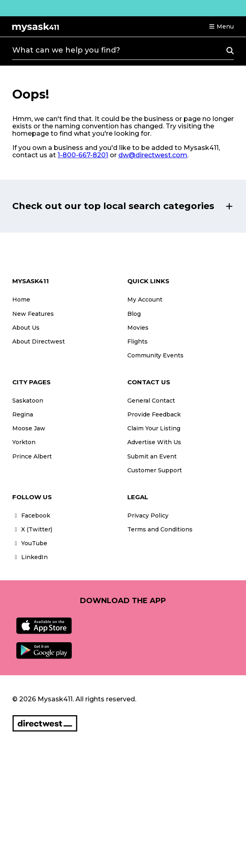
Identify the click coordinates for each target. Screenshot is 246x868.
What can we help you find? (66, 50)
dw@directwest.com (153, 155)
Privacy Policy (148, 516)
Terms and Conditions (160, 529)
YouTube (30, 543)
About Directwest (39, 341)
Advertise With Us (154, 442)
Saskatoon (28, 401)
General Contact (151, 401)
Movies (138, 328)
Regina (23, 414)
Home (21, 300)
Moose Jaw (29, 428)
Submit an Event (152, 456)
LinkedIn (30, 557)
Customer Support (155, 470)
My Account (145, 300)
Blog (134, 314)
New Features (33, 314)
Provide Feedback (154, 414)
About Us (26, 328)
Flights (137, 341)
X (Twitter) (32, 529)
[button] (221, 26)
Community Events (155, 355)
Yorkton (24, 442)
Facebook (31, 516)
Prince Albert (32, 456)
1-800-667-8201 (83, 155)
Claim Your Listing (154, 428)
